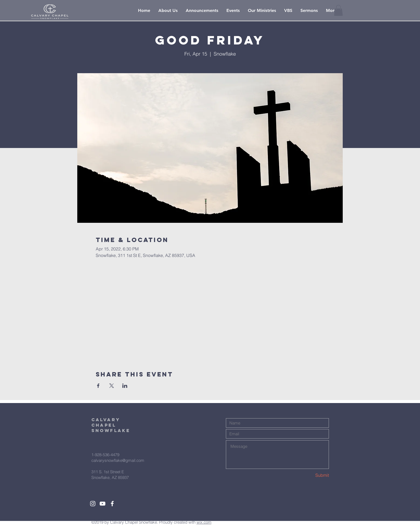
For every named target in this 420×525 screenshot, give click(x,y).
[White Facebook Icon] (112, 504)
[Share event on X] (112, 386)
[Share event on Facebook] (98, 386)
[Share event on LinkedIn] (125, 386)
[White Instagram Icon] (93, 504)
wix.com (204, 522)
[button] (338, 10)
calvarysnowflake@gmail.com (118, 460)
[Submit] (310, 475)
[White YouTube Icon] (102, 504)
